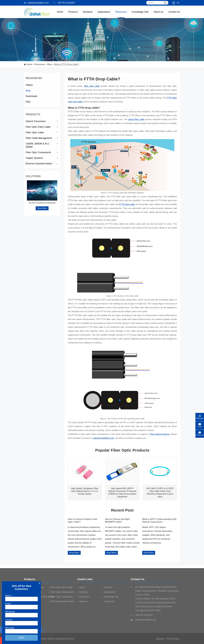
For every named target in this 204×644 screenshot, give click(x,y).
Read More (74, 553)
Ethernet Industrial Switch (42, 164)
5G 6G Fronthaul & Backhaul (42, 203)
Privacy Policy (173, 640)
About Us (158, 14)
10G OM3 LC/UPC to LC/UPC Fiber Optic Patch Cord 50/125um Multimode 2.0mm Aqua (160, 493)
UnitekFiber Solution (46, 640)
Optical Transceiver (42, 121)
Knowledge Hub (140, 14)
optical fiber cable (136, 119)
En (178, 3)
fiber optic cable (92, 86)
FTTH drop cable (127, 204)
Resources (121, 14)
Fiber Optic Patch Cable (42, 127)
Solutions (88, 14)
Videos (29, 85)
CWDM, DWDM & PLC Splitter (42, 145)
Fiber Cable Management (42, 138)
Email (200, 424)
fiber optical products (160, 434)
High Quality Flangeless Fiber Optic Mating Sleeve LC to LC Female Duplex (85, 491)
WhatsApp (200, 416)
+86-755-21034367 (64, 3)
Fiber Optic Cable (42, 132)
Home (60, 14)
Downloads (31, 96)
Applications (104, 14)
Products (33, 114)
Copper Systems (42, 158)
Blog (49, 64)
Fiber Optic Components (42, 152)
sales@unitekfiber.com (36, 3)
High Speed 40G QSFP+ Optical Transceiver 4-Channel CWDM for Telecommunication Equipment (122, 493)
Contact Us (174, 14)
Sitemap (160, 640)
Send (21, 638)
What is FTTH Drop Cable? (66, 64)
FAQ (28, 102)
